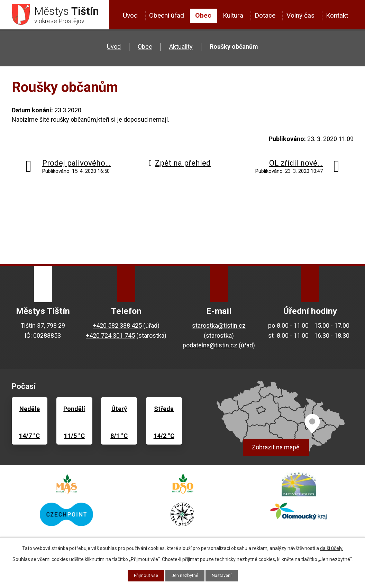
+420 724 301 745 (110, 338)
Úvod (130, 15)
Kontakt (337, 15)
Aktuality (181, 49)
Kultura (233, 15)
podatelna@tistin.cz (210, 348)
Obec (203, 15)
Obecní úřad (167, 15)
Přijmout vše (143, 575)
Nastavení (225, 575)
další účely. (332, 548)
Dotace (265, 15)
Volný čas (300, 15)
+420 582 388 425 (117, 328)
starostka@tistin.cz (219, 328)
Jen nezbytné (185, 575)
